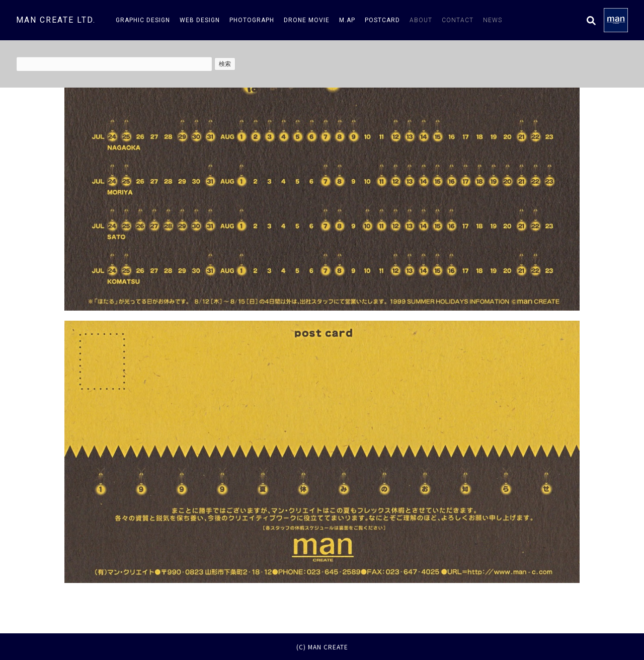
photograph (252, 20)
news (493, 20)
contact (458, 20)
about (421, 20)
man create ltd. (56, 20)
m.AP (347, 20)
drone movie (307, 20)
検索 (225, 64)
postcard (382, 20)
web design (200, 20)
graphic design (143, 20)
